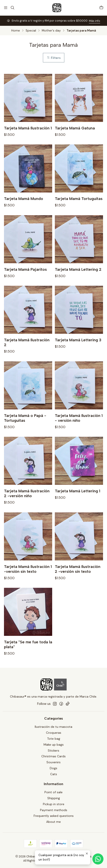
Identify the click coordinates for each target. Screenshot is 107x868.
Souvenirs (53, 762)
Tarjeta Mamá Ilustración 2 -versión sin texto (78, 580)
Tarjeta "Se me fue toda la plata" (28, 655)
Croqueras (54, 733)
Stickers (53, 750)
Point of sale (53, 792)
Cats (54, 774)
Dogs (53, 768)
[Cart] (101, 8)
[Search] (12, 8)
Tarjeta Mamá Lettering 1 (77, 502)
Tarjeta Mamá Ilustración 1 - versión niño (79, 429)
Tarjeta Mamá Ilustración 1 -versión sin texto (28, 580)
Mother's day (51, 31)
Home (16, 31)
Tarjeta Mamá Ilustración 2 (27, 353)
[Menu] (6, 8)
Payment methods (54, 810)
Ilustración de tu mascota (53, 727)
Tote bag (54, 739)
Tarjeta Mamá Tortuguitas (79, 210)
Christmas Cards (53, 756)
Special (31, 31)
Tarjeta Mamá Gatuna (75, 128)
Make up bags (54, 745)
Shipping (54, 798)
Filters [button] (54, 58)
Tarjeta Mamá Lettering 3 (78, 351)
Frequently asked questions (54, 816)
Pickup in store (54, 804)
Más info (95, 21)
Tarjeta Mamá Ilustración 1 (28, 128)
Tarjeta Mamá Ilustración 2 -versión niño (27, 504)
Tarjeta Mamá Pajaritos (25, 280)
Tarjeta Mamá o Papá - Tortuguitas (25, 429)
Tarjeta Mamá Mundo (24, 210)
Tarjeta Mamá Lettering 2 (78, 280)
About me (53, 822)
